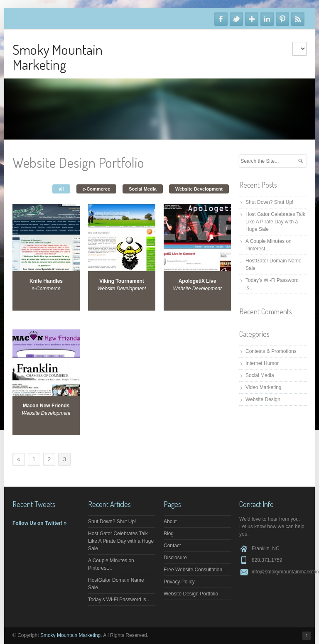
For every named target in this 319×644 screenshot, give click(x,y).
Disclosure (175, 558)
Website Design (263, 399)
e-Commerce (97, 189)
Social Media (143, 189)
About (170, 522)
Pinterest (282, 19)
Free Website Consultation (193, 570)
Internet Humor (262, 363)
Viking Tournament (122, 281)
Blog (169, 534)
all (61, 189)
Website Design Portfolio (191, 594)
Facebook (221, 19)
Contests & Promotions (271, 351)
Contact (172, 546)
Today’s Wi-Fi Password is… (120, 600)
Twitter (236, 19)
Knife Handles (46, 281)
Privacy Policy (179, 582)
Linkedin (267, 19)
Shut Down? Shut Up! (269, 202)
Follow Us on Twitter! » (39, 523)
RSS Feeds (298, 19)
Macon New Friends (46, 406)
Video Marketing (264, 387)
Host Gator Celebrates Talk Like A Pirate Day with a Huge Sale (275, 222)
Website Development (199, 189)
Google (252, 19)
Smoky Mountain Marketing (58, 57)
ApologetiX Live (198, 281)
